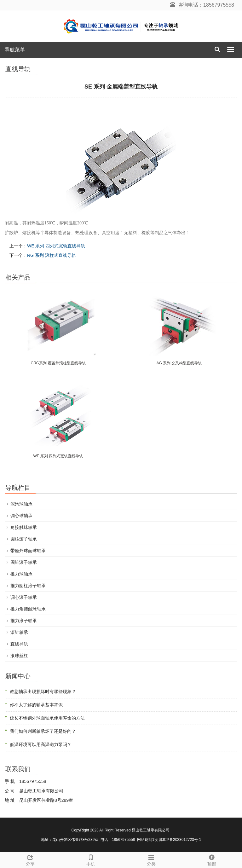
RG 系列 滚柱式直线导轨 (52, 255)
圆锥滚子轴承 (24, 562)
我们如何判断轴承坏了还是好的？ (43, 731)
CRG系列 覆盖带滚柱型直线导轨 (58, 363)
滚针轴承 (19, 632)
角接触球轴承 (24, 527)
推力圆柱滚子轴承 (28, 586)
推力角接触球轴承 (28, 609)
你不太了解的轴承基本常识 (36, 705)
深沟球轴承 (21, 504)
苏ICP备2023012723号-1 (180, 840)
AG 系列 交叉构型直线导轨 (179, 363)
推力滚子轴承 (24, 621)
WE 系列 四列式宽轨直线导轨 (56, 246)
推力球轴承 (21, 574)
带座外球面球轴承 (28, 551)
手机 (91, 859)
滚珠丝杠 (19, 656)
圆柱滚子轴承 (24, 539)
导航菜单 (15, 50)
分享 (30, 859)
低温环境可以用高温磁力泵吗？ (41, 744)
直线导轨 (19, 644)
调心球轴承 (21, 516)
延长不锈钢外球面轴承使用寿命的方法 (47, 718)
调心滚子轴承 (24, 597)
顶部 (212, 859)
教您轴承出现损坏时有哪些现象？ (43, 692)
